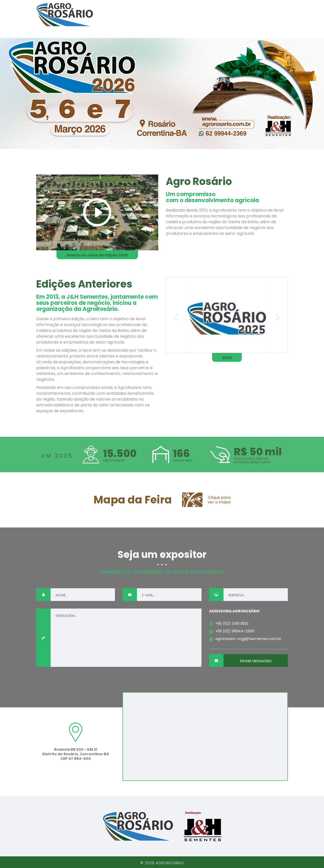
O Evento (155, 15)
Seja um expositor (235, 15)
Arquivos (276, 15)
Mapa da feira (189, 15)
